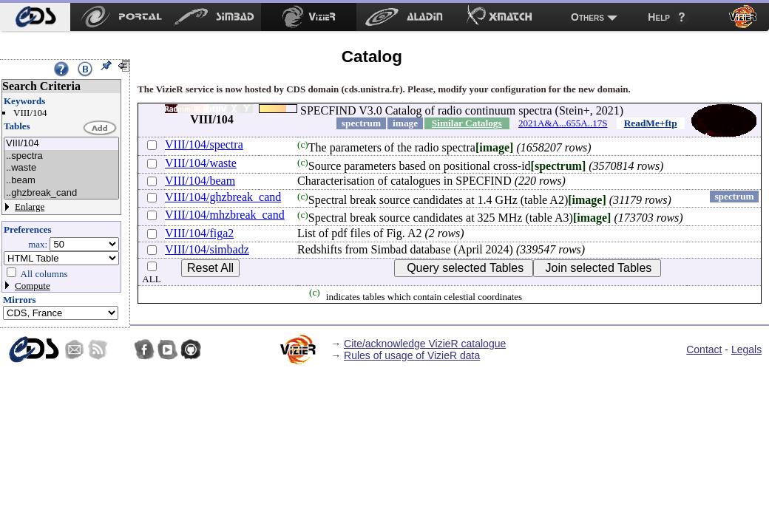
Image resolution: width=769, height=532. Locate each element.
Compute (33, 286)
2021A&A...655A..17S (563, 123)
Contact (704, 349)
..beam (61, 181)
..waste (61, 168)
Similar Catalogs (467, 123)
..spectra (61, 156)
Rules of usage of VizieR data (412, 355)
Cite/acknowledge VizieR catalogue (425, 344)
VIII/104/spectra (204, 144)
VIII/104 (61, 144)
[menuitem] (35, 17)
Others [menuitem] (587, 17)
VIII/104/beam (200, 181)
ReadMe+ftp (651, 123)
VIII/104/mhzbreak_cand (225, 215)
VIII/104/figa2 (199, 233)
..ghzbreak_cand (61, 193)
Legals (746, 349)
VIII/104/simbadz (207, 249)
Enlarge (30, 207)
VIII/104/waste (201, 163)
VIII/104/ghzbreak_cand (223, 197)
